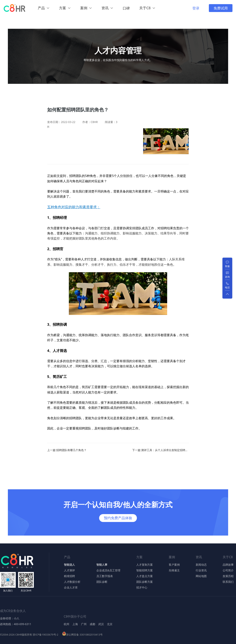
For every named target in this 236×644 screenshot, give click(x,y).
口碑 (126, 8)
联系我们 (228, 582)
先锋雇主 (174, 570)
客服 (227, 266)
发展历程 (228, 576)
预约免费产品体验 (118, 518)
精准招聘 (69, 576)
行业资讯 (201, 570)
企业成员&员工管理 (108, 570)
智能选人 (69, 565)
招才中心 (142, 588)
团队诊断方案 (145, 582)
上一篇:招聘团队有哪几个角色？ (67, 450)
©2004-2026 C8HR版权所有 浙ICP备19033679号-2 (29, 635)
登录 (196, 8)
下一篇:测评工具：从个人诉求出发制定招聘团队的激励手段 (160, 450)
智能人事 (102, 565)
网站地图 (201, 576)
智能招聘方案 (145, 570)
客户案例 (174, 565)
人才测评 (69, 570)
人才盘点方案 (145, 576)
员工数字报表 (105, 576)
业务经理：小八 (10, 618)
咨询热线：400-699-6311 (16, 624)
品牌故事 (228, 565)
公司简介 (228, 570)
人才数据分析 (72, 582)
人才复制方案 (145, 565)
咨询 (227, 277)
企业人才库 (71, 588)
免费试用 (221, 8)
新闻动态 (201, 565)
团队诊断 (102, 582)
